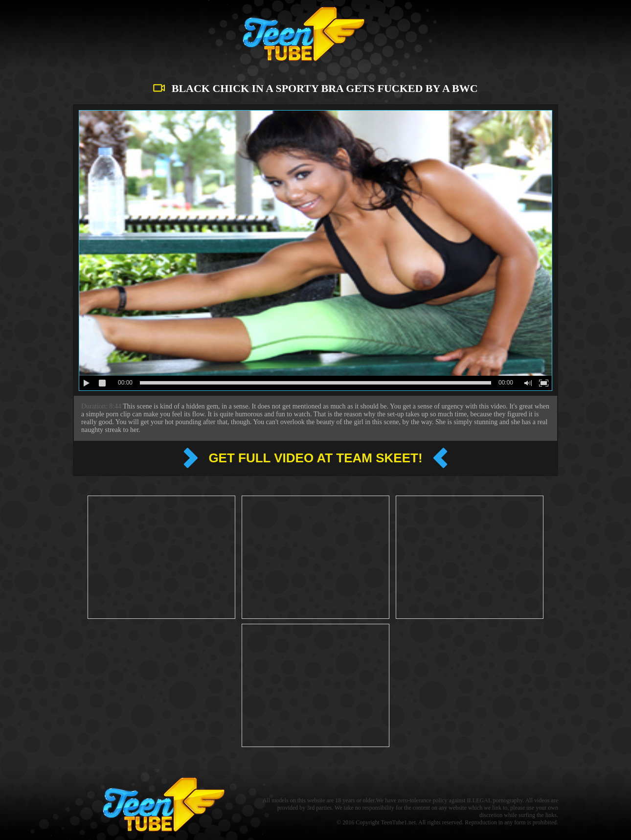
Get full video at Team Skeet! (315, 458)
